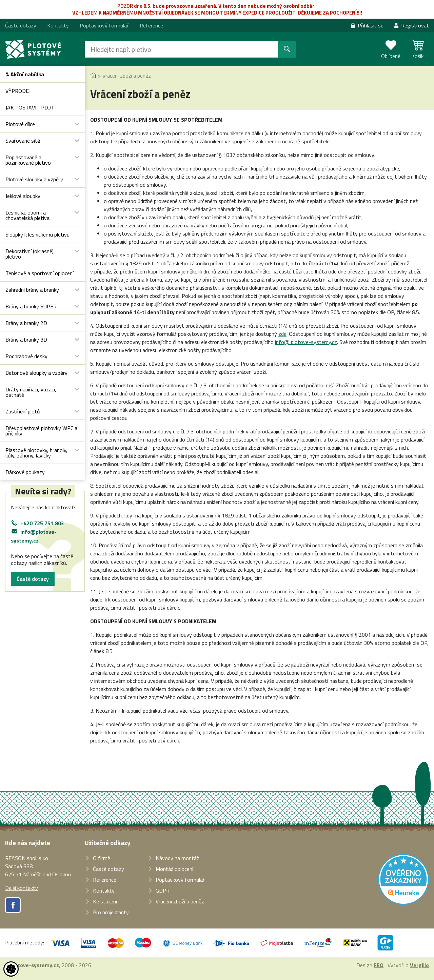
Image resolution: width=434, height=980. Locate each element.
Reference (151, 25)
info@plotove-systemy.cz (34, 536)
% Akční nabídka (25, 74)
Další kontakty (22, 888)
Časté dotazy (33, 579)
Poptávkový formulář (104, 25)
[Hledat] (181, 49)
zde (282, 334)
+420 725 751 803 (42, 523)
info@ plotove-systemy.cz (306, 342)
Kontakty (58, 25)
